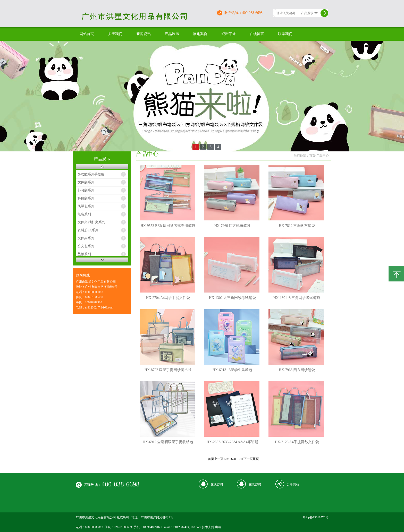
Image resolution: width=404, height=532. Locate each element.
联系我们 (285, 34)
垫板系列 (84, 254)
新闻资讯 (144, 34)
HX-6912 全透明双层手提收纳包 (168, 442)
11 (242, 459)
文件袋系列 (86, 182)
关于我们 (115, 34)
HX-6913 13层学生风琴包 (232, 370)
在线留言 (257, 34)
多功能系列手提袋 (91, 174)
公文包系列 (86, 246)
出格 (218, 527)
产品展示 (172, 34)
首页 (312, 156)
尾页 (256, 459)
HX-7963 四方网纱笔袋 (297, 370)
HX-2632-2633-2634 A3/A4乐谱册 (233, 442)
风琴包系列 (86, 206)
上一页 (219, 459)
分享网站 (293, 484)
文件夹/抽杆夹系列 (91, 222)
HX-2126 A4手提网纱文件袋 (297, 442)
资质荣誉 (229, 34)
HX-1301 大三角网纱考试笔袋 (297, 298)
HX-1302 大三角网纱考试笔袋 (232, 298)
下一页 (248, 459)
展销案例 (200, 34)
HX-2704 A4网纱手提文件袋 (168, 298)
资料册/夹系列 (88, 230)
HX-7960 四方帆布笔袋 (232, 226)
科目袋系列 (86, 198)
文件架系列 (86, 238)
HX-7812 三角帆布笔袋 (297, 226)
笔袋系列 (84, 214)
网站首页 (87, 34)
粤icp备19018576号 (315, 517)
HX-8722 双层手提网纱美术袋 (168, 370)
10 (239, 459)
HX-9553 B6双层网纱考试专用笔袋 (168, 226)
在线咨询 (217, 484)
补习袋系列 (86, 190)
